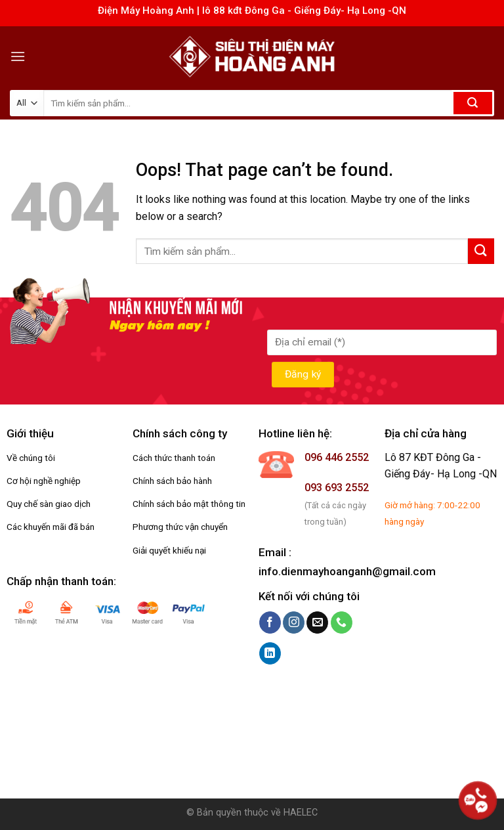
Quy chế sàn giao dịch (49, 504)
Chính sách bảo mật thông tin (189, 504)
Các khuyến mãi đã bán (51, 527)
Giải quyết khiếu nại (169, 550)
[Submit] (473, 103)
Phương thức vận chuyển (180, 527)
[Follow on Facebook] (270, 622)
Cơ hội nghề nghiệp (44, 481)
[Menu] (18, 56)
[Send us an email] (317, 622)
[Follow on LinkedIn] (270, 653)
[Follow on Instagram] (294, 622)
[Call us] (342, 622)
